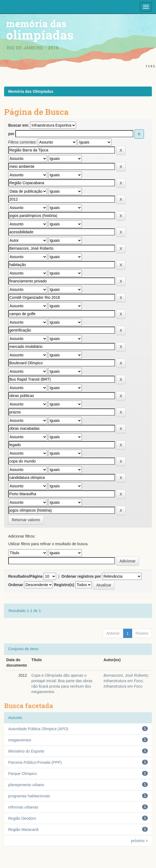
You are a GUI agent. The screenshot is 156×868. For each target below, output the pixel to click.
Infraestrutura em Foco (123, 681)
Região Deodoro (22, 818)
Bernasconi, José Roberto (125, 675)
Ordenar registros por (81, 576)
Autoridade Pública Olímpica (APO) (38, 729)
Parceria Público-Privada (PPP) (35, 762)
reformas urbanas (23, 807)
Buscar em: (19, 125)
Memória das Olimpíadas (31, 91)
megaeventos (20, 740)
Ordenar (16, 585)
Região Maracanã (23, 830)
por (11, 134)
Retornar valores (26, 520)
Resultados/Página (25, 576)
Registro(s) (64, 585)
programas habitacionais (29, 796)
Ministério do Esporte (26, 751)
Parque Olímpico (22, 774)
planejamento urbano (26, 785)
